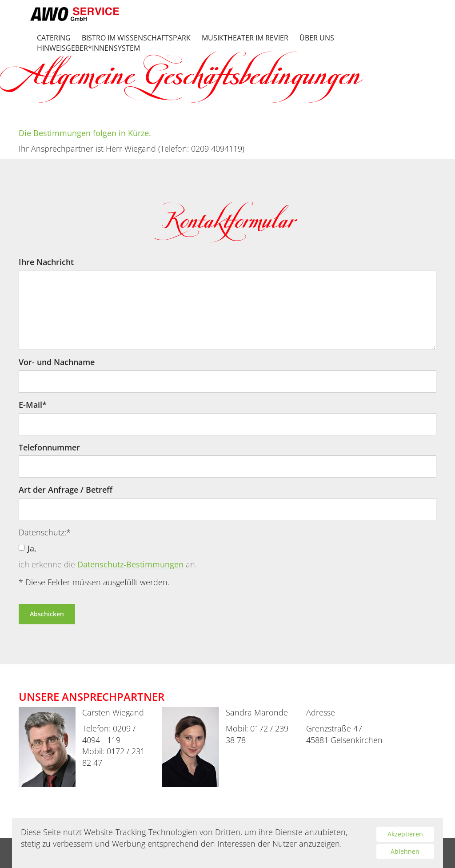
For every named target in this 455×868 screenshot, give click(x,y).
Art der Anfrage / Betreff (66, 490)
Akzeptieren (405, 834)
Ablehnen (405, 851)
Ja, (28, 548)
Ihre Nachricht (46, 262)
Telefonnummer (49, 447)
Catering (54, 38)
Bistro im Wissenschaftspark (136, 38)
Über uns (317, 38)
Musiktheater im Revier (245, 38)
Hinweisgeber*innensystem (88, 48)
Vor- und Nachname (57, 362)
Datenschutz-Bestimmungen (130, 564)
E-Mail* (33, 405)
